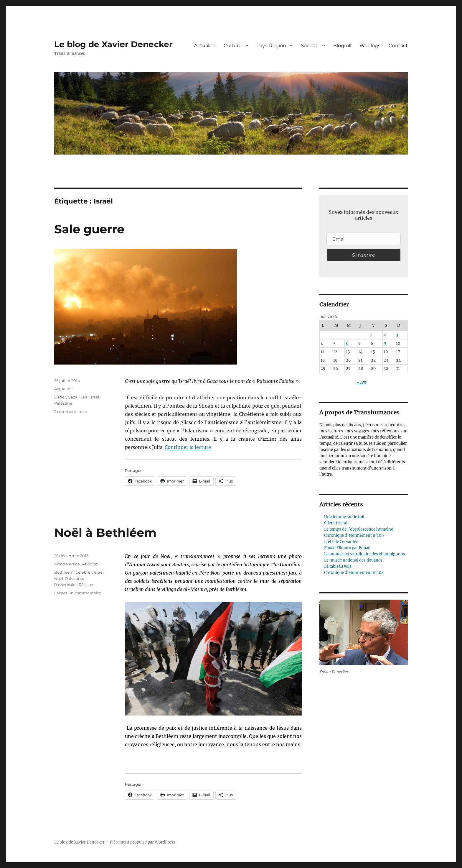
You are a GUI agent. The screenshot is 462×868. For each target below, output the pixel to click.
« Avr (362, 382)
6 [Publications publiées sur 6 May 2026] (347, 343)
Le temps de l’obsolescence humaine (359, 529)
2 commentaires (70, 411)
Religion (90, 564)
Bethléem (64, 572)
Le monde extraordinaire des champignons (365, 554)
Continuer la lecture (188, 447)
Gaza (73, 397)
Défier (60, 397)
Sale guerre (89, 229)
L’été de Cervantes (341, 542)
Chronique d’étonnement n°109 (354, 535)
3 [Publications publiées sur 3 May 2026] (397, 335)
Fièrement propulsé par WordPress (143, 842)
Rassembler (66, 585)
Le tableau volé (338, 566)
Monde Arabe (67, 564)
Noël (59, 578)
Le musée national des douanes (353, 560)
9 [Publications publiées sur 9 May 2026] (385, 343)
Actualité (205, 46)
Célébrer (84, 572)
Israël (94, 397)
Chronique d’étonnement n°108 (354, 573)
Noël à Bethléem (105, 533)
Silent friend (336, 523)
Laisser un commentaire (78, 593)
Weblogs (370, 46)
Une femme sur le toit (344, 517)
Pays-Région (271, 46)
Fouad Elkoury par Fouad (347, 548)
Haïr (83, 397)
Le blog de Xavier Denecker (113, 44)
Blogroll (342, 46)
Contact (398, 46)
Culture (233, 46)
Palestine (63, 403)
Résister (86, 585)
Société (310, 46)
